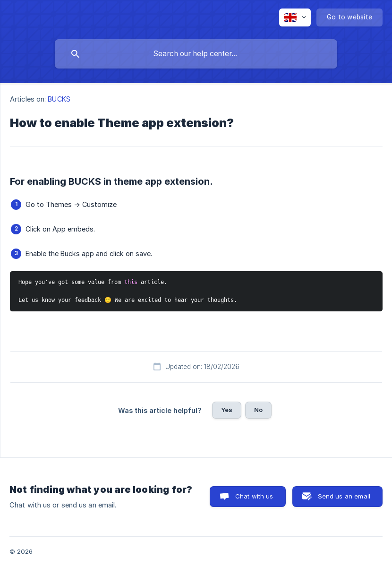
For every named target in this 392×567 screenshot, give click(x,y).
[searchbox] (196, 54)
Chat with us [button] (254, 496)
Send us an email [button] (344, 496)
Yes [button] (227, 410)
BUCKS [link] (59, 99)
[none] (295, 17)
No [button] (258, 410)
